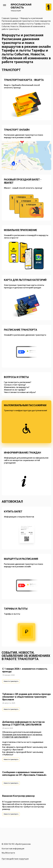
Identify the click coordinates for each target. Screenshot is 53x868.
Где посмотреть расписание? (18, 382)
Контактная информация (13, 849)
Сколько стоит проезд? (15, 385)
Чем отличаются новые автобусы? (20, 392)
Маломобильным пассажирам (25, 405)
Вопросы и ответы (16, 377)
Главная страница (10, 18)
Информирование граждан (22, 453)
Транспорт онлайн (17, 130)
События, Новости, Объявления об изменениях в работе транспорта (26, 656)
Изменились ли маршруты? (17, 387)
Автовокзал (12, 502)
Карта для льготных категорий (25, 280)
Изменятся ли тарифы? (15, 390)
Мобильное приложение (20, 230)
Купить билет (13, 512)
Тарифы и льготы (16, 609)
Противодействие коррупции (15, 859)
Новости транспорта (11, 681)
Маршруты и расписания (21, 559)
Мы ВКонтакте (8, 853)
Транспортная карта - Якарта (24, 80)
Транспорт (11, 70)
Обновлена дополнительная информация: (22, 732)
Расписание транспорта (21, 330)
